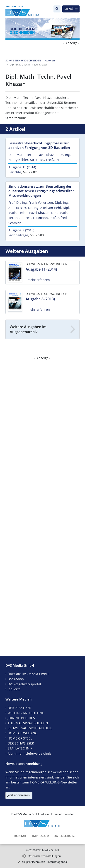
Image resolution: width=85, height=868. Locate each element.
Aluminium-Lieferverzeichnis (30, 753)
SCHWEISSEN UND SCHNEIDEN (23, 60)
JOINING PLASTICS (21, 718)
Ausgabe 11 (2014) (22, 167)
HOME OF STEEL (20, 738)
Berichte (15, 172)
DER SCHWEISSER (21, 743)
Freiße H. (53, 160)
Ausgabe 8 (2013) (21, 230)
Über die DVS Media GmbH (28, 674)
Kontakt (21, 836)
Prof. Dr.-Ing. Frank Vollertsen (31, 202)
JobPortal (15, 689)
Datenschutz (64, 836)
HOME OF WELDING (23, 733)
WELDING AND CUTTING (26, 713)
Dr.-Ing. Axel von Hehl (45, 208)
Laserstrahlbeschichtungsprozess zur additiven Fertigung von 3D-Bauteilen (39, 145)
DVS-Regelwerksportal (24, 684)
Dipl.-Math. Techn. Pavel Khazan (33, 155)
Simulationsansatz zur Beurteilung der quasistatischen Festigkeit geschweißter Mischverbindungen (41, 191)
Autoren (50, 60)
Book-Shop (16, 679)
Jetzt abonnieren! (19, 795)
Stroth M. (37, 160)
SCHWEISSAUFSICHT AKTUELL (30, 728)
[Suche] (57, 9)
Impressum (41, 836)
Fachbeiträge (18, 235)
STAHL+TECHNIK (20, 748)
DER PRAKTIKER (19, 708)
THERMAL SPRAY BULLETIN (28, 723)
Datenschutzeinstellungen (44, 856)
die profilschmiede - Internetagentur (45, 862)
